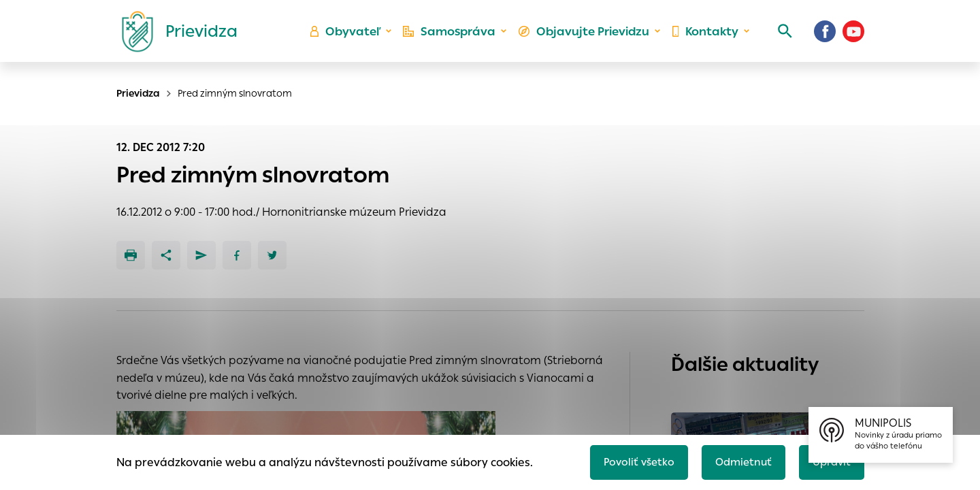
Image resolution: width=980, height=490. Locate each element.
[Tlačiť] (131, 255)
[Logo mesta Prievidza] (174, 37)
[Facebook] (825, 37)
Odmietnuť (738, 460)
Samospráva (456, 38)
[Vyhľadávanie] (780, 37)
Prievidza (138, 93)
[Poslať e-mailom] (201, 255)
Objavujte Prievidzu (586, 38)
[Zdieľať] (166, 255)
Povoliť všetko (631, 460)
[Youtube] (853, 37)
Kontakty (704, 38)
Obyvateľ (355, 38)
